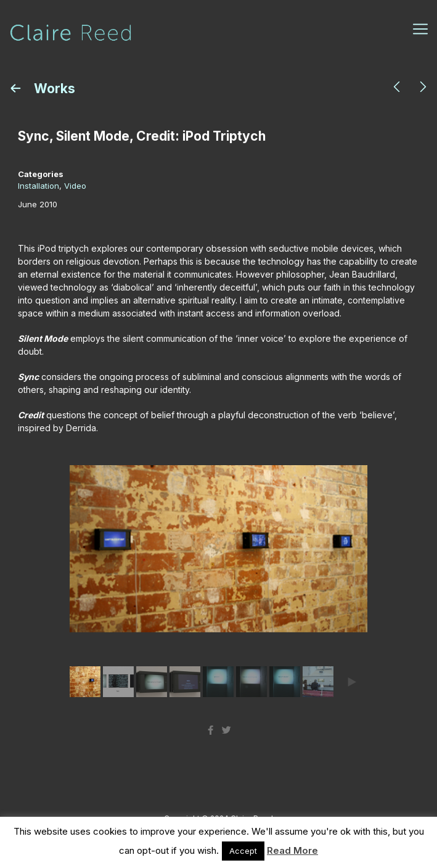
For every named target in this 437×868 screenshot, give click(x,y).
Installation (39, 186)
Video (75, 186)
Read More (292, 850)
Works (53, 89)
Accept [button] (243, 851)
